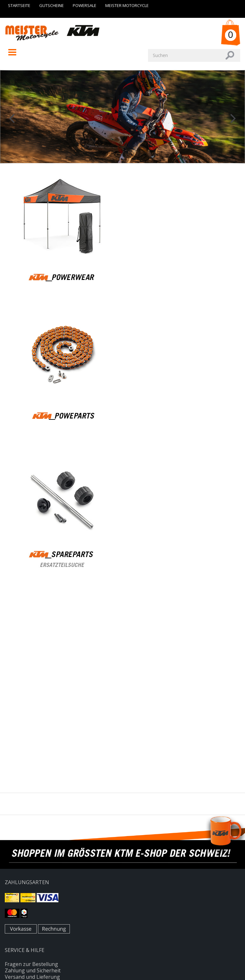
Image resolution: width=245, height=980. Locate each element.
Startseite (19, 5)
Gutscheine (52, 5)
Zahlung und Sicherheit (33, 970)
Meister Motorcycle (127, 5)
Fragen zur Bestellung (31, 964)
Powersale (85, 5)
